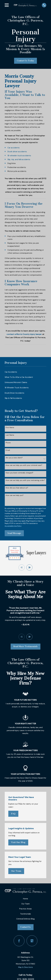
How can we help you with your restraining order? (25, 480)
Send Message (14, 533)
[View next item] (29, 567)
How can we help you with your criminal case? (24, 465)
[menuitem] (26, 372)
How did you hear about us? (17, 488)
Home (25, 899)
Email (8, 450)
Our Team (16, 871)
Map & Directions (25, 967)
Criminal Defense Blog (25, 919)
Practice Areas (25, 909)
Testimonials (25, 914)
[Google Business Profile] (32, 941)
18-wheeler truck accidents (19, 156)
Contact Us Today (25, 61)
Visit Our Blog (18, 842)
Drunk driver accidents (17, 152)
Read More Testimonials (25, 646)
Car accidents (14, 148)
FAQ (13, 814)
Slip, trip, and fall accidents (19, 159)
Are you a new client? (14, 458)
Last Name (10, 435)
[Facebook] (19, 941)
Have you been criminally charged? (19, 473)
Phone (8, 443)
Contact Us (25, 927)
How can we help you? (15, 495)
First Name (10, 427)
